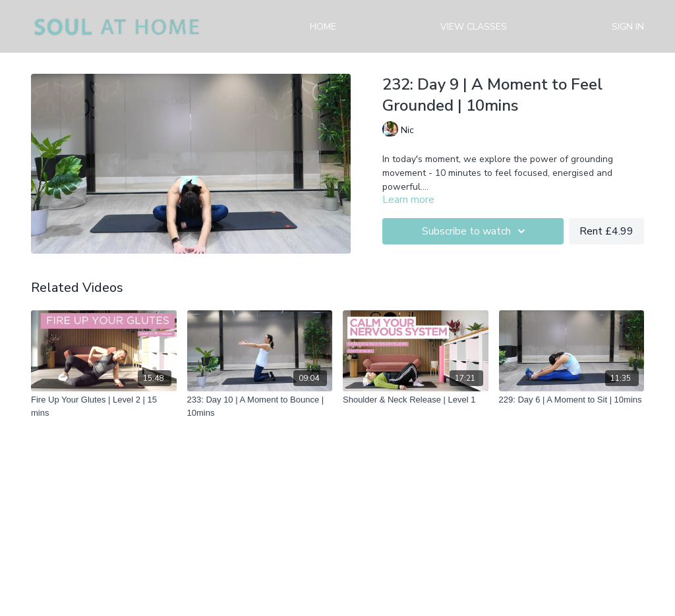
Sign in (628, 27)
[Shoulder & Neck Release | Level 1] (416, 400)
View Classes (474, 27)
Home (323, 27)
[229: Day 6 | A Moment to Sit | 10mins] (572, 400)
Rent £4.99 (606, 231)
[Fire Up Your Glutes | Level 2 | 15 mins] (104, 406)
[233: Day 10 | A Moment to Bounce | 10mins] (260, 406)
